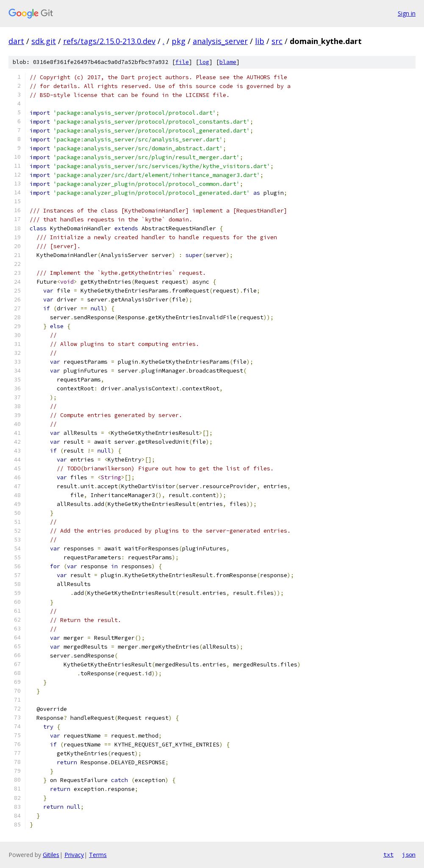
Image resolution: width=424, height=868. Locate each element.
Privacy (74, 855)
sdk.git (44, 41)
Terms (98, 855)
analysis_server (220, 41)
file (182, 62)
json (409, 854)
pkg (179, 41)
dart (16, 41)
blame (228, 62)
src (277, 41)
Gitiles (51, 855)
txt (388, 854)
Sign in (407, 13)
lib (260, 41)
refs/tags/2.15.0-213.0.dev (109, 41)
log (204, 62)
